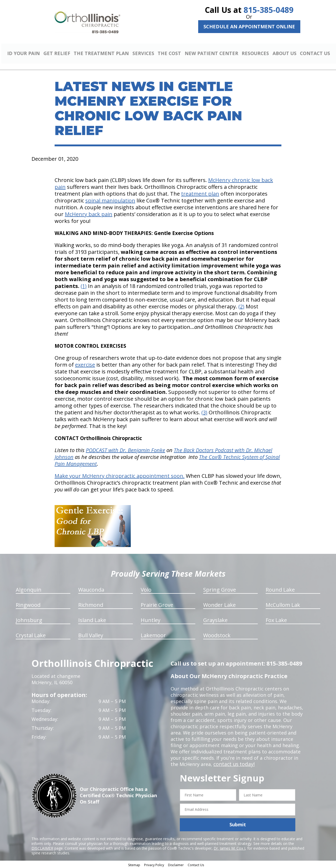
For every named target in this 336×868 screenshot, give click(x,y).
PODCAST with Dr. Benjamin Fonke (125, 449)
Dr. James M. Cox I (229, 847)
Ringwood (28, 604)
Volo (146, 589)
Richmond (91, 604)
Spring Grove (220, 589)
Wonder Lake (219, 604)
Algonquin (29, 589)
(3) (204, 412)
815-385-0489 (269, 10)
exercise (85, 364)
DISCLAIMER (42, 847)
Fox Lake (276, 619)
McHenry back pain (89, 213)
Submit (238, 824)
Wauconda (91, 589)
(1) (84, 285)
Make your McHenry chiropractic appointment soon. (120, 475)
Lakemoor (153, 634)
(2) (241, 306)
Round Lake (280, 589)
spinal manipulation (110, 200)
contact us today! (233, 763)
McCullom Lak (283, 604)
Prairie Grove (157, 604)
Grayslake (215, 619)
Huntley (151, 619)
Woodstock (217, 634)
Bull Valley (91, 634)
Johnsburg (29, 619)
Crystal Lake (31, 634)
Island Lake (92, 619)
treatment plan (200, 193)
